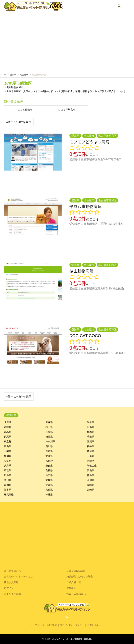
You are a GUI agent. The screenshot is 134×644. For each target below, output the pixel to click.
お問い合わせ (94, 625)
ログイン (9, 588)
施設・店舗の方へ (76, 594)
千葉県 (91, 437)
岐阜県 (91, 451)
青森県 (49, 422)
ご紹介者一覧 (74, 582)
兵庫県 (8, 466)
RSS (67, 618)
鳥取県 (8, 470)
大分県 (49, 490)
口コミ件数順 (25, 110)
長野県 (49, 451)
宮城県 (8, 427)
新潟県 (91, 442)
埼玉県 (49, 437)
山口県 (49, 475)
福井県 (91, 446)
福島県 (8, 432)
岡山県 (91, 470)
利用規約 (52, 625)
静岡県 (8, 456)
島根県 (49, 470)
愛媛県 (49, 480)
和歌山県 (92, 466)
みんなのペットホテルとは (18, 577)
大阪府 (91, 461)
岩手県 (91, 422)
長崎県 (91, 485)
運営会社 (71, 588)
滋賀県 (8, 461)
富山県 (8, 446)
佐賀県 (49, 485)
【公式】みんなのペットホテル (58, 639)
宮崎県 (91, 490)
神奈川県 (50, 442)
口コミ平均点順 (67, 110)
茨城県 (49, 432)
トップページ (37, 625)
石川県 (49, 446)
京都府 (49, 461)
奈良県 (49, 466)
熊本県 (8, 490)
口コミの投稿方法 (76, 571)
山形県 (91, 427)
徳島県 (91, 475)
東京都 (8, 442)
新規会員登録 (11, 582)
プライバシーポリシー (72, 625)
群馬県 (8, 437)
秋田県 (49, 427)
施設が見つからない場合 (80, 577)
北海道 (8, 422)
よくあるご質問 (12, 594)
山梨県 (8, 451)
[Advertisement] (67, 42)
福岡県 (8, 485)
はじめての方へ (12, 571)
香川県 (8, 480)
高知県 (91, 480)
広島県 (8, 475)
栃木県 (91, 432)
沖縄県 (49, 495)
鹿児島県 (9, 495)
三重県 (91, 456)
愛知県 (49, 456)
